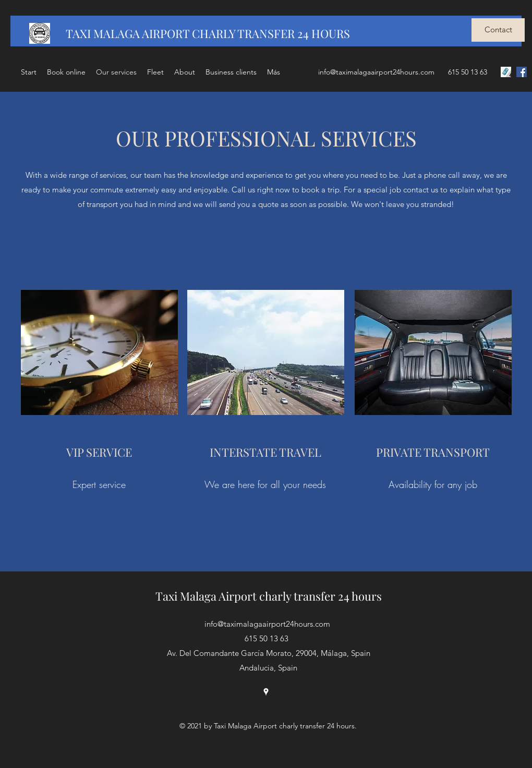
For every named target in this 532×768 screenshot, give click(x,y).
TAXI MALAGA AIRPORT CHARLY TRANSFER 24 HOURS (208, 33)
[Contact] (498, 30)
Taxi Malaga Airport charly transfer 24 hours (269, 596)
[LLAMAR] (506, 72)
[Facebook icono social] (522, 72)
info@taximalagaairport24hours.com (376, 72)
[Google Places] (266, 692)
